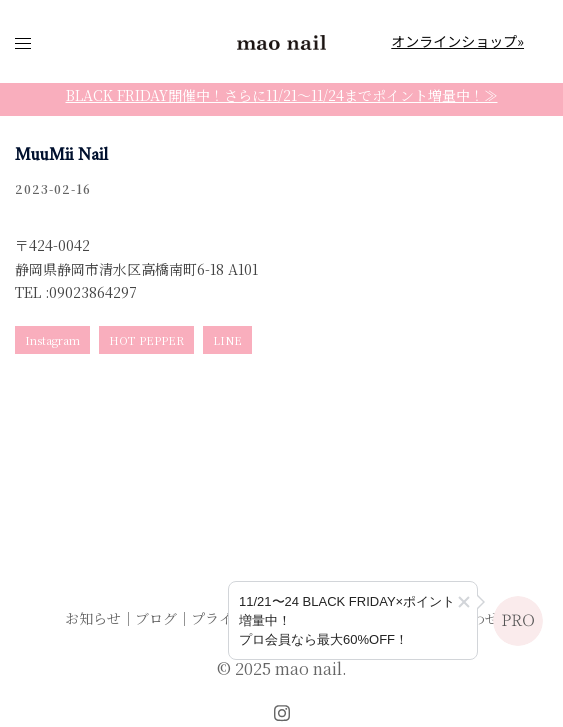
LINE (227, 340)
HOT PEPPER (146, 340)
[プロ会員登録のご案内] (353, 620)
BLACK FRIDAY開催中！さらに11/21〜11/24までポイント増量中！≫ (282, 95)
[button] (464, 602)
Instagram (52, 340)
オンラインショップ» (457, 41)
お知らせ (93, 618)
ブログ (156, 618)
